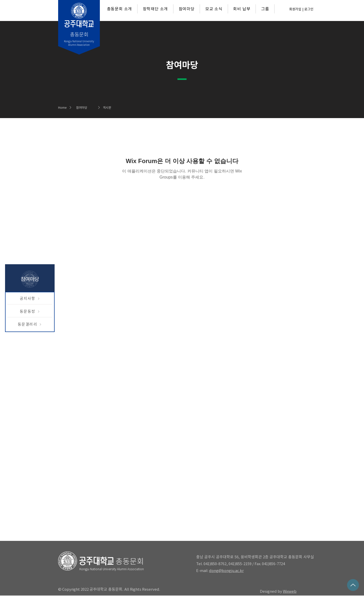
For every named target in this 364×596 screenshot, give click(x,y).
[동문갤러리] (30, 324)
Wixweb (290, 591)
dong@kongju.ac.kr (226, 571)
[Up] (353, 585)
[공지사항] (30, 299)
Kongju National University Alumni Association (112, 569)
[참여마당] (89, 107)
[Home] (64, 107)
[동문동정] (30, 312)
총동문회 (130, 561)
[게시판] (116, 107)
